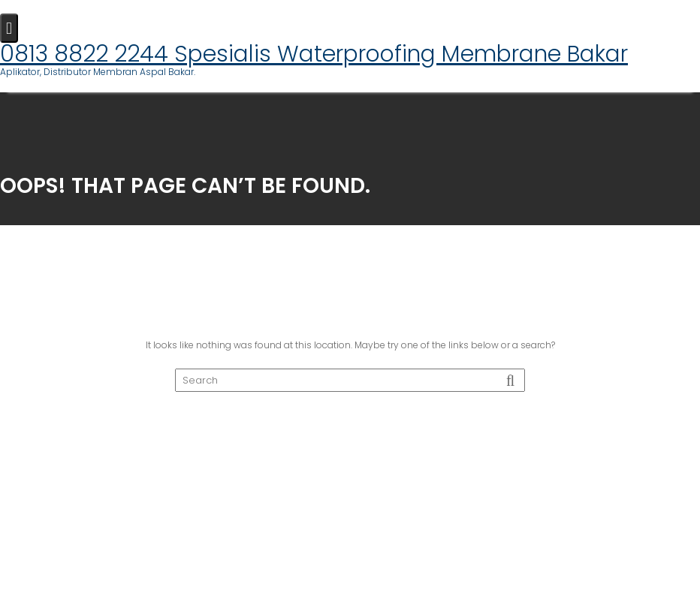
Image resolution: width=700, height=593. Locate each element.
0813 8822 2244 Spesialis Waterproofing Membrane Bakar (314, 54)
